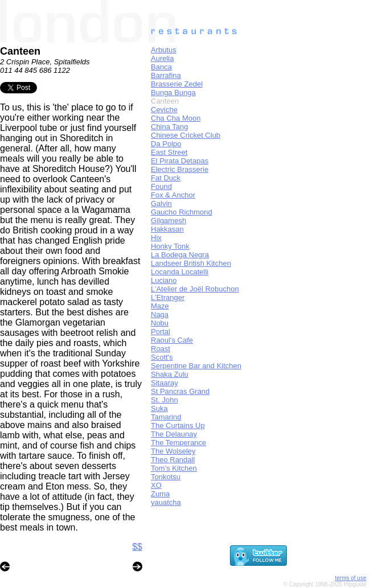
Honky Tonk (170, 246)
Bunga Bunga (173, 92)
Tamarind (166, 417)
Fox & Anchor (173, 195)
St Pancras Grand (180, 391)
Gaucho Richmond (182, 212)
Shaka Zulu (170, 374)
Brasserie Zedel (177, 84)
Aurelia (162, 58)
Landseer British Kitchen (191, 263)
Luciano (164, 280)
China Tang (170, 127)
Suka (159, 408)
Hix (156, 238)
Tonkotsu (166, 477)
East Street (169, 152)
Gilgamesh (168, 221)
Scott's (162, 357)
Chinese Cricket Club (186, 135)
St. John (165, 400)
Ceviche (164, 110)
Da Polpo (166, 144)
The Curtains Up (178, 425)
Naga (160, 314)
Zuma (160, 494)
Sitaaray (165, 383)
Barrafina (166, 75)
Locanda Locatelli (180, 272)
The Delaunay (174, 434)
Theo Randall (173, 460)
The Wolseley (173, 451)
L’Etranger (168, 297)
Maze (160, 306)
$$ (137, 547)
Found (161, 186)
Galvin (161, 203)
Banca (161, 67)
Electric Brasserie (180, 169)
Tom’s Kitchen (174, 468)
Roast (161, 349)
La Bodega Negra (180, 255)
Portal (161, 332)
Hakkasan (167, 229)
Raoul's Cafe (172, 340)
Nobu (160, 323)
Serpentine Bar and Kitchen (196, 366)
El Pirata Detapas (180, 161)
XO (156, 485)
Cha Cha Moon (176, 118)
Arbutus (164, 50)
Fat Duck (166, 178)
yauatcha (166, 502)
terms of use (350, 578)
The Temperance (178, 443)
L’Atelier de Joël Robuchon (195, 289)
